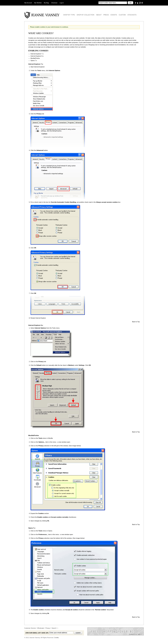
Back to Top (136, 322)
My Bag (46, 3)
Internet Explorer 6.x (37, 56)
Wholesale (40, 628)
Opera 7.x (34, 60)
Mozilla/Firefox (35, 58)
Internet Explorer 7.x (37, 54)
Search (54, 628)
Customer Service (30, 628)
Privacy (48, 628)
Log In (62, 3)
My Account (28, 3)
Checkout (54, 3)
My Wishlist (38, 3)
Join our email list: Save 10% (37, 633)
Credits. (57, 638)
